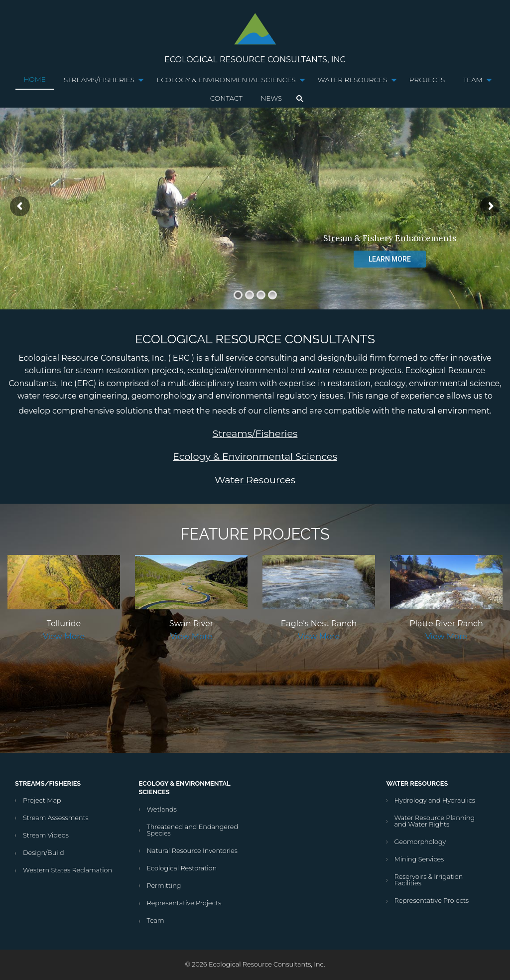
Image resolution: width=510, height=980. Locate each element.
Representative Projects (184, 903)
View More (64, 636)
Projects (427, 80)
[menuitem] (35, 80)
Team (472, 80)
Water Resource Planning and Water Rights (435, 821)
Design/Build (44, 853)
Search (300, 99)
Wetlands (162, 809)
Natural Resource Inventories (192, 851)
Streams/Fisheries (99, 80)
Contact (226, 98)
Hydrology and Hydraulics (435, 800)
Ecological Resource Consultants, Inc (255, 60)
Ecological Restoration (182, 868)
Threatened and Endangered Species (193, 830)
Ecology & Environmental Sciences (226, 80)
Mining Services (419, 859)
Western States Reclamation (67, 870)
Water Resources (353, 80)
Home (35, 79)
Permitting (164, 886)
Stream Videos (46, 835)
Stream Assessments (56, 818)
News (271, 98)
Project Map (42, 800)
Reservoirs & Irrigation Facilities (429, 880)
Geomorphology (420, 842)
